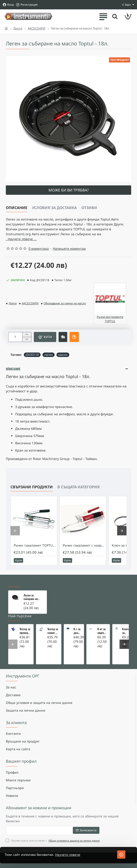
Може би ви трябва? (69, 190)
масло (63, 355)
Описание (17, 208)
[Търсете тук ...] (115, 16)
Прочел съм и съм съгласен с (53, 840)
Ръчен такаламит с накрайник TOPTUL (84, 545)
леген (49, 355)
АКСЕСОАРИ (37, 28)
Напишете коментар (69, 248)
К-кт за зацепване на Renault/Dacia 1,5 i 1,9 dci (102, 631)
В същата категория (79, 487)
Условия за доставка (54, 208)
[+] (27, 335)
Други (18, 28)
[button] (45, 337)
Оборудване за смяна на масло (65, 303)
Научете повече (68, 855)
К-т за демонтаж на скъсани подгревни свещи (77, 631)
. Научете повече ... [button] (21, 239)
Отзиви (89, 208)
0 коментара (39, 248)
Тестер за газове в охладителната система (53, 631)
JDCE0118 (32, 355)
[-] (27, 339)
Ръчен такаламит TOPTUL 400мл (35, 545)
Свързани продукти (32, 487)
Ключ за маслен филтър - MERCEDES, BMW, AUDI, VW (126, 631)
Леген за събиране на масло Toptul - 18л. (32, 597)
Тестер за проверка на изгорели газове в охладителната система (25, 631)
